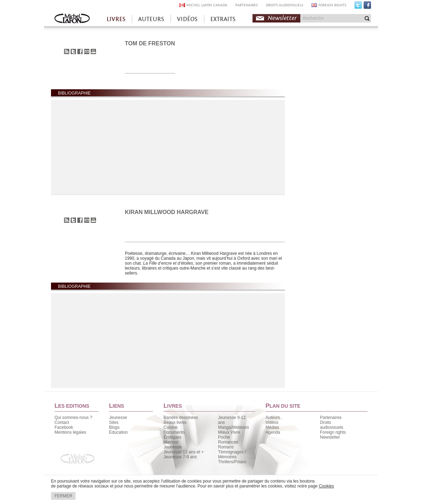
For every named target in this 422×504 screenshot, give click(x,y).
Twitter (358, 7)
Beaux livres (175, 422)
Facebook (367, 7)
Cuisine (171, 427)
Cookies (326, 486)
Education (118, 432)
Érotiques (172, 437)
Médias (272, 427)
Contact (62, 422)
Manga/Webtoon (234, 427)
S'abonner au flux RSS (67, 51)
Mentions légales (70, 432)
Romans (226, 447)
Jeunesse (118, 418)
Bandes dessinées (181, 418)
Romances (228, 442)
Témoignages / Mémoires (232, 454)
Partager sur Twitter (73, 51)
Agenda (273, 432)
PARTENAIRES (247, 5)
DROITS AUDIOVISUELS (284, 5)
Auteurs (273, 418)
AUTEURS (151, 19)
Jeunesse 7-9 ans (180, 457)
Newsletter (282, 18)
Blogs (114, 427)
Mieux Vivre (229, 432)
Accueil (72, 19)
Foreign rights (333, 432)
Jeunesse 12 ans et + (184, 452)
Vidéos (272, 422)
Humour (171, 442)
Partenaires (331, 418)
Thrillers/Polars (232, 462)
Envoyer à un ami (87, 51)
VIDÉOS (187, 19)
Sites (114, 422)
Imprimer (93, 51)
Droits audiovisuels (332, 425)
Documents (174, 432)
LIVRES (116, 19)
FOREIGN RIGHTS (332, 5)
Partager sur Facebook (80, 51)
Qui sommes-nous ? (73, 418)
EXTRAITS (223, 19)
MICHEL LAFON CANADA (207, 5)
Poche (224, 437)
